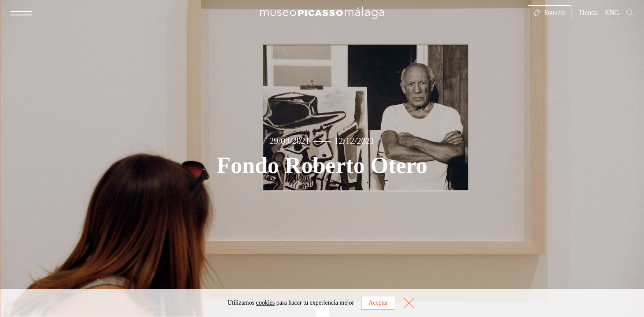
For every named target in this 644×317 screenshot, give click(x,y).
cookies (265, 303)
